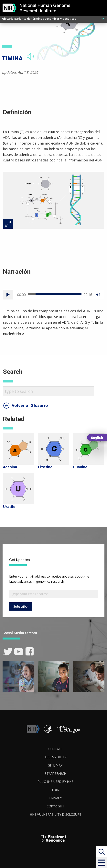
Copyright (56, 806)
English (97, 438)
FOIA (55, 790)
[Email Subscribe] (53, 594)
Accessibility (56, 757)
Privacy (56, 798)
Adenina (10, 467)
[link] (8, 652)
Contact (55, 749)
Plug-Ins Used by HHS (56, 782)
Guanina (80, 467)
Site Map (55, 765)
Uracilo (9, 507)
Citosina (45, 467)
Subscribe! (21, 606)
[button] (102, 863)
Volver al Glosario (30, 405)
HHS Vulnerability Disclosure (55, 815)
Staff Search (56, 774)
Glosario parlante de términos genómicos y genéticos (39, 19)
